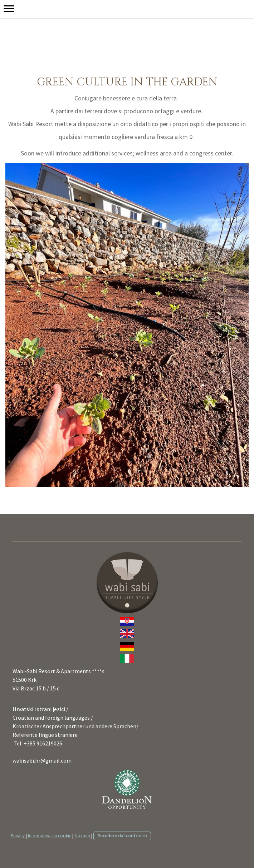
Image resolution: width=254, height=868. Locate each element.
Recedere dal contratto (122, 835)
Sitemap (82, 835)
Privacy (18, 835)
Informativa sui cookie (50, 835)
